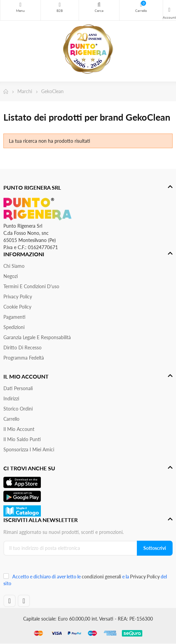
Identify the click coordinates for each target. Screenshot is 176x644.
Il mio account (19, 429)
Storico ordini (18, 409)
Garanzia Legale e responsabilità (37, 337)
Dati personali (18, 388)
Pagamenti (14, 317)
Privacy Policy (18, 297)
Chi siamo (14, 266)
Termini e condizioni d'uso (31, 286)
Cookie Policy (17, 307)
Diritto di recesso (22, 347)
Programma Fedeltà (24, 358)
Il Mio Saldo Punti (22, 439)
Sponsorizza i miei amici (29, 449)
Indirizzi (11, 398)
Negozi (11, 276)
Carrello (11, 419)
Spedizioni (14, 327)
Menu (20, 5)
